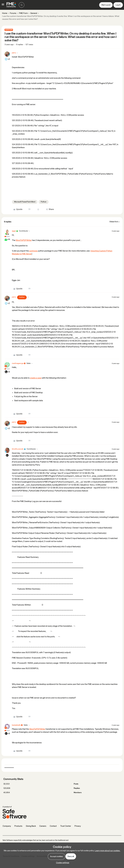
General (34, 13)
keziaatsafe (16, 725)
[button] (3, 5)
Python (44, 202)
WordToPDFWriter (24, 240)
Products (18, 826)
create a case (36, 378)
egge (14, 231)
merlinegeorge (18, 363)
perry (14, 53)
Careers (43, 826)
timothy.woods (18, 449)
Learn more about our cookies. (108, 851)
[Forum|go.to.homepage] (11, 5)
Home (5, 13)
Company (7, 826)
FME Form (23, 13)
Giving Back (31, 826)
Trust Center (66, 826)
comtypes (33, 251)
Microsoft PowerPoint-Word (25, 202)
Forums (13, 13)
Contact (53, 826)
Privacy (78, 826)
